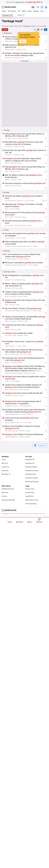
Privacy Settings (31, 504)
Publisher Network (8, 489)
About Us (5, 463)
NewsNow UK (30, 459)
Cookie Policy (30, 493)
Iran (42, 11)
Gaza (30, 11)
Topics (29, 522)
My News (20, 522)
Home (4, 11)
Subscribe (5, 471)
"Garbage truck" (7, 15)
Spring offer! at (23, 2)
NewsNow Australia (32, 482)
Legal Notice (29, 496)
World (24, 11)
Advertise (5, 493)
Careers (4, 496)
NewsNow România (32, 471)
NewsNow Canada (32, 478)
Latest (5, 30)
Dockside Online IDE (8, 500)
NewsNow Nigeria (31, 467)
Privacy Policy (30, 489)
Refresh (39, 522)
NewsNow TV (6, 474)
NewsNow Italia (30, 474)
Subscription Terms (32, 500)
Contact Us (5, 467)
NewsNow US (30, 463)
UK (19, 11)
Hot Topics (12, 11)
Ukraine (36, 11)
